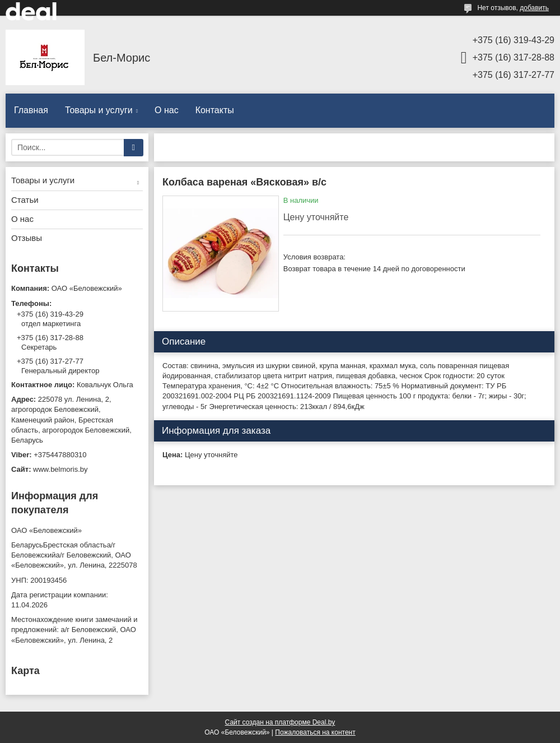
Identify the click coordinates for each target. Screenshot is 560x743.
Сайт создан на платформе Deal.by (280, 722)
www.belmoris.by (60, 469)
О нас (167, 110)
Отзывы (27, 238)
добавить (534, 8)
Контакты (215, 110)
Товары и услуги (99, 110)
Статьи (25, 200)
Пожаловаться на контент (315, 732)
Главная (31, 110)
